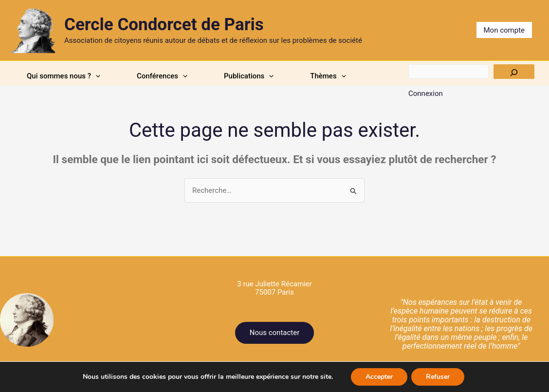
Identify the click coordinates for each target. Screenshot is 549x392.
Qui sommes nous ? (64, 76)
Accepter (379, 377)
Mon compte (504, 30)
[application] (96, 76)
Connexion (426, 93)
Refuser (438, 377)
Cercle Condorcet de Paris (164, 25)
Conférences (162, 76)
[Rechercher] (514, 72)
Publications (249, 76)
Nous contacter (275, 333)
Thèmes (328, 76)
